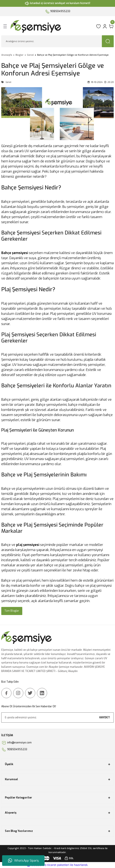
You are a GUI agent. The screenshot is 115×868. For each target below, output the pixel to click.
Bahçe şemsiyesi (15, 253)
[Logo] (52, 26)
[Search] (57, 41)
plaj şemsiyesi (28, 545)
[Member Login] (105, 26)
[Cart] (111, 26)
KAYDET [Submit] (105, 717)
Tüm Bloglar (12, 611)
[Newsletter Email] (57, 717)
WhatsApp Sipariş (23, 861)
